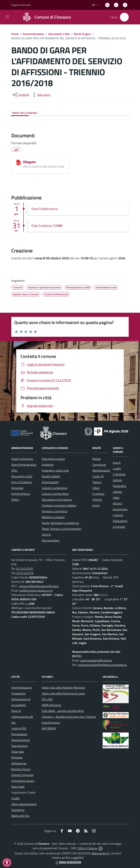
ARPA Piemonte (51, 705)
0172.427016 (25, 573)
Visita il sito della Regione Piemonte (63, 688)
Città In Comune (87, 848)
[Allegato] (19, 162)
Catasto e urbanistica (55, 488)
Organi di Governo (22, 459)
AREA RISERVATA (68, 862)
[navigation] (7, 17)
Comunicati (99, 465)
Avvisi (96, 505)
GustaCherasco (51, 722)
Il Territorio (119, 474)
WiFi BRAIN (49, 728)
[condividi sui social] (21, 95)
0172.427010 (24, 569)
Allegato (29, 162)
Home (15, 34)
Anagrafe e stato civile (55, 470)
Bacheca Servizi (21, 769)
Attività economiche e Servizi (120, 509)
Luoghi (117, 468)
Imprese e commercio (55, 511)
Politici (15, 500)
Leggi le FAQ (19, 728)
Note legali (18, 787)
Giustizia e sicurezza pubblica (59, 505)
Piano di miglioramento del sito (22, 717)
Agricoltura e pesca (53, 459)
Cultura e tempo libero (55, 494)
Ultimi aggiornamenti (24, 804)
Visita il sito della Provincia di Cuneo (63, 693)
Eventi (117, 463)
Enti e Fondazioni (22, 482)
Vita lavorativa (50, 540)
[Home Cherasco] (45, 17)
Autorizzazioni (50, 482)
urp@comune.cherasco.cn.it (36, 590)
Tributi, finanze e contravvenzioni (62, 529)
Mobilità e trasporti (53, 517)
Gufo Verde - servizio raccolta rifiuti (63, 711)
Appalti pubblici (51, 476)
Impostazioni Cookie (23, 792)
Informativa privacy (23, 781)
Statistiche (18, 810)
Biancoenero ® (101, 853)
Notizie (97, 459)
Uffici (14, 470)
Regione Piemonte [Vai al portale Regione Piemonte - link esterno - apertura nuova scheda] (21, 5)
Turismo (46, 535)
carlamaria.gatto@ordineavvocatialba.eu (102, 665)
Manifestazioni (101, 470)
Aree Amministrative (24, 465)
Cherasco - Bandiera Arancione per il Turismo (69, 717)
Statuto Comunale (22, 775)
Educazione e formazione (57, 500)
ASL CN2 (47, 699)
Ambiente (48, 465)
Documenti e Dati (59, 34)
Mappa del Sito (20, 816)
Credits (15, 798)
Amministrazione (33, 34)
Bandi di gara (82, 34)
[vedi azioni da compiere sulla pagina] (41, 95)
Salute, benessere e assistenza (60, 523)
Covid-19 (98, 476)
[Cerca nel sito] (124, 17)
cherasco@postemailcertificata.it (39, 586)
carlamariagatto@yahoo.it (96, 660)
